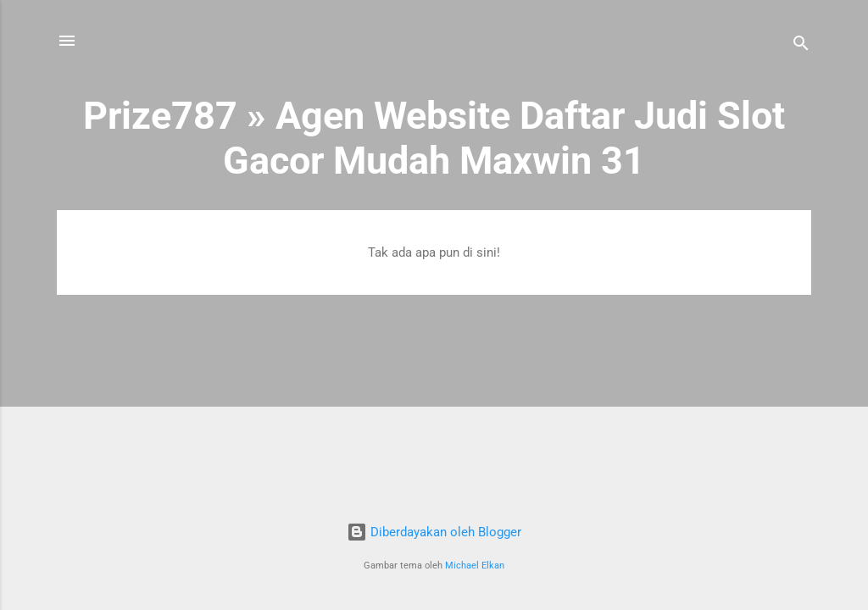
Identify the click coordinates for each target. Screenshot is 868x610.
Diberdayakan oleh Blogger (434, 532)
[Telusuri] (801, 46)
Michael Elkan (475, 566)
